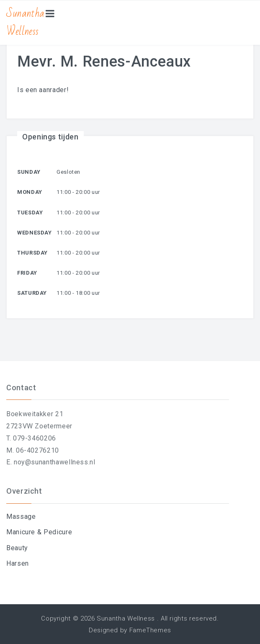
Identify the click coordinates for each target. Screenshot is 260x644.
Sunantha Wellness (25, 22)
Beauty (17, 548)
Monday (30, 192)
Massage (21, 516)
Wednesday (35, 233)
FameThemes (150, 630)
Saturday (32, 293)
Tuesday (30, 213)
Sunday (29, 172)
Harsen (18, 563)
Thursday (32, 253)
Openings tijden (50, 137)
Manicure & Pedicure (39, 532)
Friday (27, 273)
